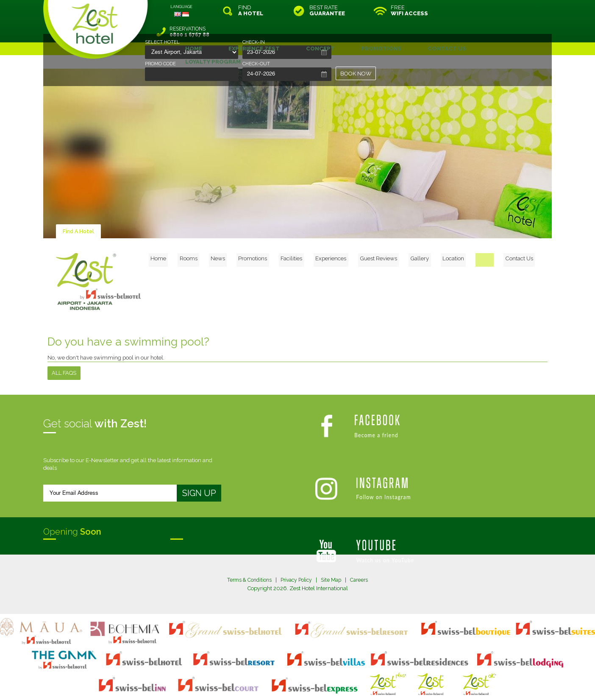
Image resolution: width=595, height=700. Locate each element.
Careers (363, 559)
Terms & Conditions (246, 559)
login (330, 676)
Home (198, 236)
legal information (302, 676)
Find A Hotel (79, 210)
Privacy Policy (297, 559)
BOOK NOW (356, 74)
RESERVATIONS (494, 11)
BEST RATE (327, 11)
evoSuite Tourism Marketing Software (271, 684)
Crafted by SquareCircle (346, 684)
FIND (251, 11)
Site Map (334, 559)
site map (269, 676)
